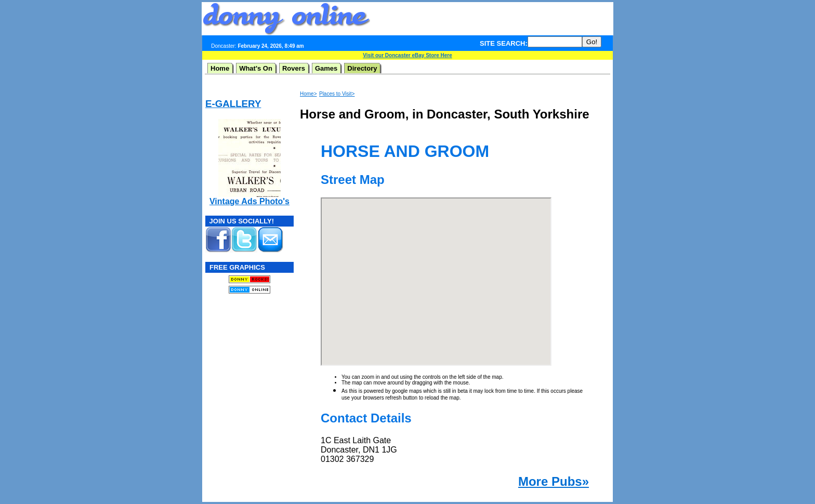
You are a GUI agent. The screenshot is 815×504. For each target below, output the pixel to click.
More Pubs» (554, 481)
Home (220, 68)
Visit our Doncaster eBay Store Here (407, 55)
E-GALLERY (233, 104)
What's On (256, 68)
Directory (362, 68)
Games (326, 68)
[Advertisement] (492, 19)
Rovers (294, 68)
